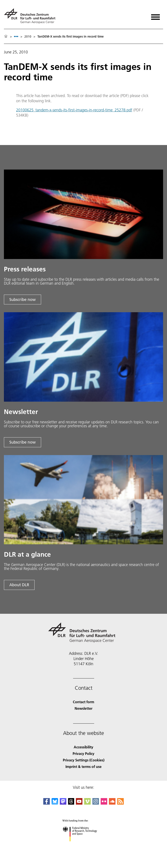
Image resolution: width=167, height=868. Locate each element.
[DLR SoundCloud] (112, 803)
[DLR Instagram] (96, 803)
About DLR (19, 585)
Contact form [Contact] (83, 702)
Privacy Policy (83, 753)
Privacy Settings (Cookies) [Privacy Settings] (84, 760)
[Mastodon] (63, 803)
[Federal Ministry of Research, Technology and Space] (84, 845)
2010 (28, 36)
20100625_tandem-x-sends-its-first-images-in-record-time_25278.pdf (74, 110)
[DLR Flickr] (104, 803)
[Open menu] (155, 16)
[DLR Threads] (71, 803)
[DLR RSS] (120, 803)
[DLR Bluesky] (55, 803)
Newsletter (83, 708)
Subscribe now (23, 300)
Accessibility (83, 747)
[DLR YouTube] (79, 803)
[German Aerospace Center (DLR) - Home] (31, 16)
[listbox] (16, 36)
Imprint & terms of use (83, 767)
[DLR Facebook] (47, 803)
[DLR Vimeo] (87, 803)
